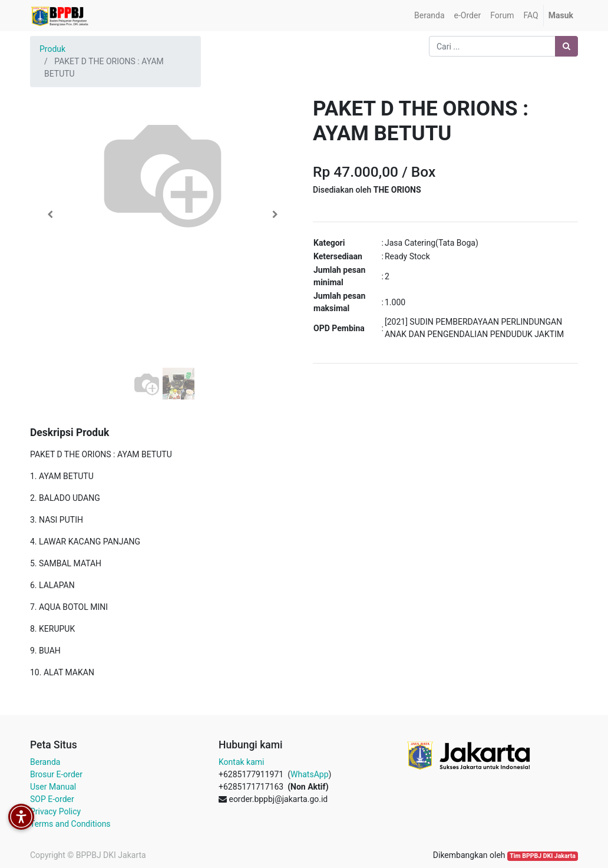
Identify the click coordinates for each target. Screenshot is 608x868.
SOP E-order (52, 799)
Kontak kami (241, 762)
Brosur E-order (56, 774)
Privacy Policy (55, 811)
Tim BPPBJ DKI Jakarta (543, 856)
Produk (52, 49)
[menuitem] (429, 16)
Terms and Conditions (70, 824)
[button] (50, 214)
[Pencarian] (566, 46)
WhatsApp (309, 774)
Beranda (45, 762)
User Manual (53, 787)
